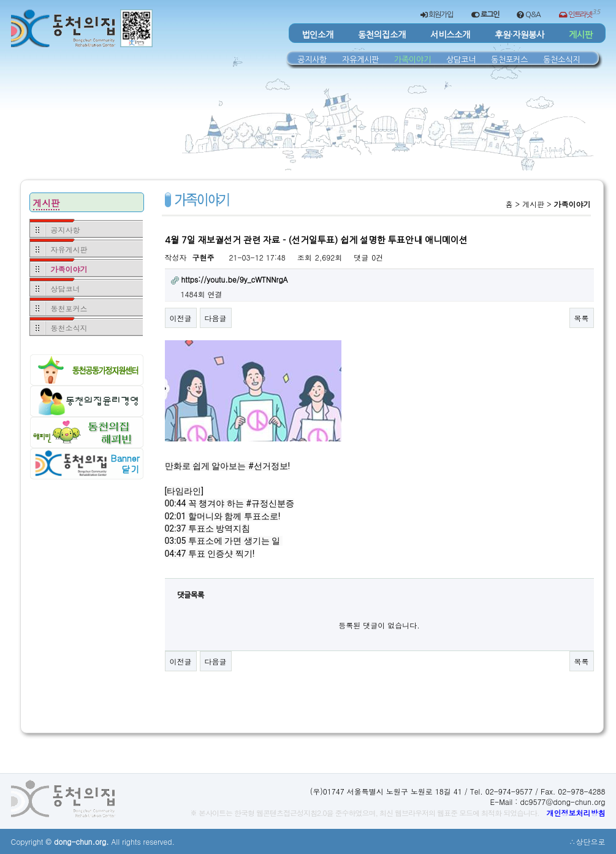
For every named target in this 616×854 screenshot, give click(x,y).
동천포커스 (509, 59)
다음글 (216, 318)
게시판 (581, 35)
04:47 (176, 554)
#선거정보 (268, 466)
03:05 (176, 541)
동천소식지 (561, 59)
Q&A (528, 15)
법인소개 (318, 35)
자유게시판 (360, 59)
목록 (582, 318)
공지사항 (312, 59)
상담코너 (461, 59)
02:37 (176, 528)
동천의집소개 (382, 35)
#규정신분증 (270, 503)
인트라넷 (579, 13)
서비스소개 (450, 35)
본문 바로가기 (11, 0)
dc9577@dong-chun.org (562, 802)
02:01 (176, 516)
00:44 (176, 503)
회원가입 (437, 15)
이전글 (181, 318)
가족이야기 (413, 59)
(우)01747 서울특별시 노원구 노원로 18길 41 (386, 791)
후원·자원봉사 (519, 35)
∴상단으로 (587, 841)
